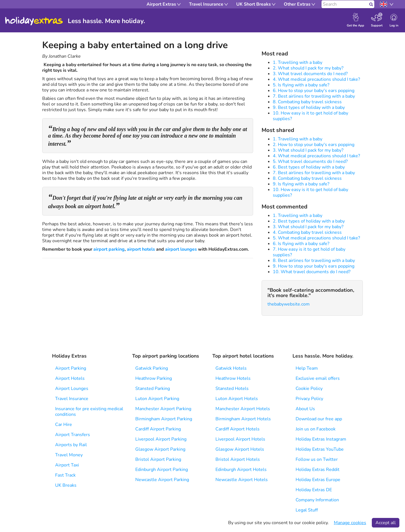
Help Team (307, 368)
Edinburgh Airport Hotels (241, 470)
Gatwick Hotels (231, 368)
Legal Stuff (307, 510)
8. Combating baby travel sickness (307, 102)
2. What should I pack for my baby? (308, 68)
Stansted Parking (153, 389)
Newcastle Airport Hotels (242, 480)
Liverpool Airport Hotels (240, 439)
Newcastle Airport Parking (162, 480)
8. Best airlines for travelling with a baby (314, 261)
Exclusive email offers (318, 378)
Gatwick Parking (152, 368)
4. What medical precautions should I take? (316, 79)
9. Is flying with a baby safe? (301, 184)
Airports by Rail (71, 445)
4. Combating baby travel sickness (307, 232)
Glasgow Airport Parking (160, 449)
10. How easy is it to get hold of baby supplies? (310, 116)
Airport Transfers (73, 435)
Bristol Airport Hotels (238, 459)
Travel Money (69, 455)
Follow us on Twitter (317, 459)
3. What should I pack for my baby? (308, 150)
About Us (305, 409)
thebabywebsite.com (289, 304)
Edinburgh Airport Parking (162, 470)
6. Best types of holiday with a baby (309, 167)
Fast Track (65, 475)
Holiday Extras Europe (318, 480)
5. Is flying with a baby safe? (301, 85)
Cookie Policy (309, 389)
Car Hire (64, 425)
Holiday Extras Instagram (321, 439)
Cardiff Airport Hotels (238, 429)
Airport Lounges (72, 389)
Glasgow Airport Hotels (240, 449)
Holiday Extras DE (314, 490)
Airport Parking (71, 368)
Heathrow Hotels (233, 378)
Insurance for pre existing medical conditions (89, 412)
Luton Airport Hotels (237, 399)
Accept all (386, 523)
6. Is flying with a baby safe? (301, 244)
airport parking (109, 249)
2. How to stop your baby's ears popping (314, 145)
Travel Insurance (72, 399)
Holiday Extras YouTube (320, 449)
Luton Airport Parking (157, 399)
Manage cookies (350, 523)
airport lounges (181, 249)
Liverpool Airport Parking (161, 439)
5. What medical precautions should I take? (316, 238)
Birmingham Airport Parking (164, 419)
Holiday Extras (34, 21)
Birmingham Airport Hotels (243, 419)
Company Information (317, 500)
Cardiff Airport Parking (158, 429)
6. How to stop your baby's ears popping (314, 91)
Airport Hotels (70, 378)
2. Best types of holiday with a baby (309, 221)
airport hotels (141, 249)
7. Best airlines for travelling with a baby (314, 96)
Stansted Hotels (232, 389)
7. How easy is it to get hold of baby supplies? (309, 252)
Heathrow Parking (154, 378)
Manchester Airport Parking (163, 409)
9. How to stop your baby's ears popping (314, 266)
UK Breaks (66, 485)
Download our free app (319, 419)
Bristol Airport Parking (158, 459)
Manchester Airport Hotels (243, 409)
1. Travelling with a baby (298, 62)
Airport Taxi (67, 465)
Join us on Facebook (316, 429)
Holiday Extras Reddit (318, 470)
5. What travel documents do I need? (310, 161)
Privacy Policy (309, 399)
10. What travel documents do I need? (312, 272)
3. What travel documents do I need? (310, 74)
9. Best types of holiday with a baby (309, 107)
